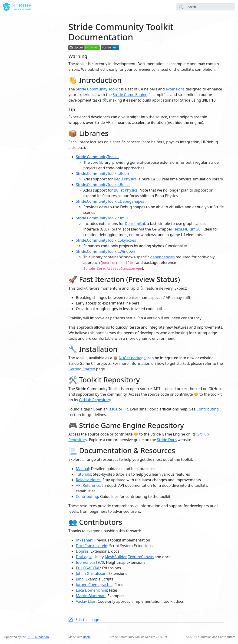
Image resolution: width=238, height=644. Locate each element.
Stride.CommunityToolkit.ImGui (103, 218)
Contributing (208, 409)
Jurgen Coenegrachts (94, 585)
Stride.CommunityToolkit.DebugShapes (110, 201)
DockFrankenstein (91, 546)
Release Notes (88, 480)
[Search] (206, 7)
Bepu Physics (125, 179)
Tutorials (83, 474)
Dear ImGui (135, 224)
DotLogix (84, 557)
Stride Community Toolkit (98, 89)
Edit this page (87, 620)
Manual (82, 469)
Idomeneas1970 (90, 562)
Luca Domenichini (91, 590)
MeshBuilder (115, 557)
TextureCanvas (141, 557)
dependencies (163, 257)
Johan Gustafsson (91, 574)
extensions (175, 89)
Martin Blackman (91, 596)
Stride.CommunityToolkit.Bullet (103, 185)
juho (80, 579)
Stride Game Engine (130, 95)
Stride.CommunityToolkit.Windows (106, 251)
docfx (87, 637)
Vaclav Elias (86, 601)
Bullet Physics (126, 190)
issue (113, 409)
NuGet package (132, 358)
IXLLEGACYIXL (88, 568)
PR (126, 409)
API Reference (88, 485)
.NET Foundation (38, 637)
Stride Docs (167, 440)
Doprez (82, 551)
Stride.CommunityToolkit (97, 157)
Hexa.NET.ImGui (187, 229)
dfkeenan (84, 540)
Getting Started (82, 369)
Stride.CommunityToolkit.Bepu (102, 173)
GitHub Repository (95, 400)
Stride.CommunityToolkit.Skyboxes (106, 240)
